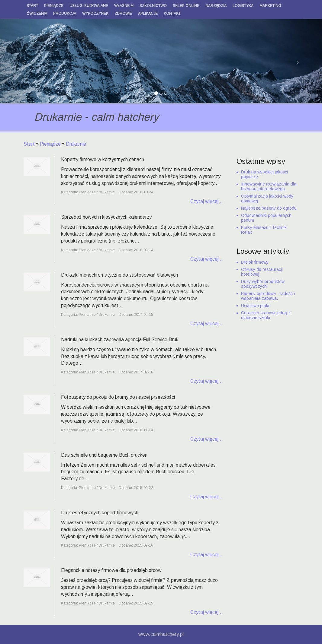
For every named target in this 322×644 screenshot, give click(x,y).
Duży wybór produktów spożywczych (263, 284)
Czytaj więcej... (207, 201)
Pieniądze (50, 144)
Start (29, 144)
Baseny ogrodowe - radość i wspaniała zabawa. (268, 296)
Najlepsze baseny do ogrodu (269, 208)
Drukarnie (76, 144)
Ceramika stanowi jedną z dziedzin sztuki (266, 315)
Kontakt (172, 14)
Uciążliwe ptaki (255, 306)
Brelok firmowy (255, 262)
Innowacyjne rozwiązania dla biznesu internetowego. (269, 186)
